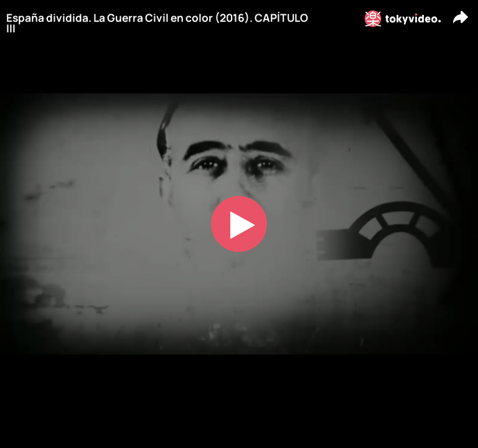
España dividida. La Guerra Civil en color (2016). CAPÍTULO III (157, 23)
